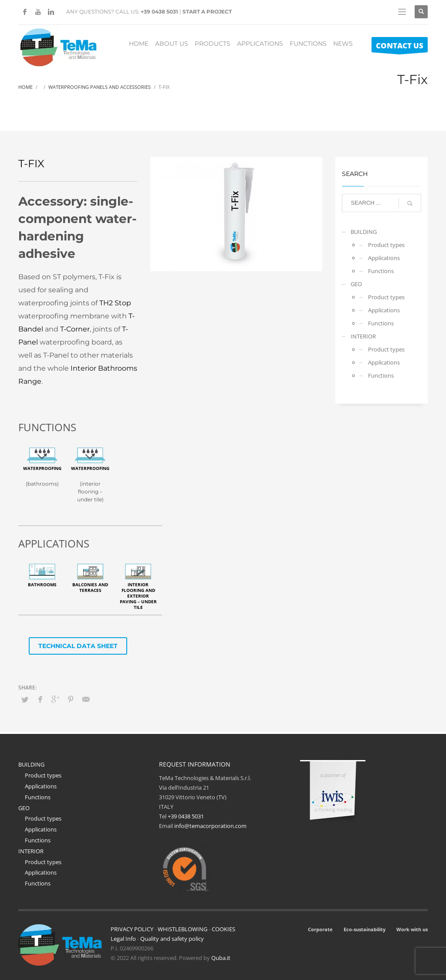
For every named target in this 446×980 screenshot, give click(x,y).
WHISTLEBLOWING (182, 929)
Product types (386, 245)
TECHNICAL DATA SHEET (78, 646)
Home (25, 87)
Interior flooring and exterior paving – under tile (138, 596)
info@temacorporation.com (210, 826)
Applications (384, 258)
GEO (356, 284)
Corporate (320, 929)
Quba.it (221, 958)
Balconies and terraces (90, 587)
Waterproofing (42, 468)
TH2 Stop (115, 303)
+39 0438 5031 (159, 12)
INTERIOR (363, 336)
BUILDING (364, 232)
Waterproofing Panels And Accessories (100, 87)
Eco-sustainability (365, 929)
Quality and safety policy (172, 939)
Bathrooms (42, 585)
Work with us (412, 929)
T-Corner (75, 329)
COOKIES (223, 929)
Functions (381, 271)
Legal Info (123, 939)
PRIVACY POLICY (132, 929)
